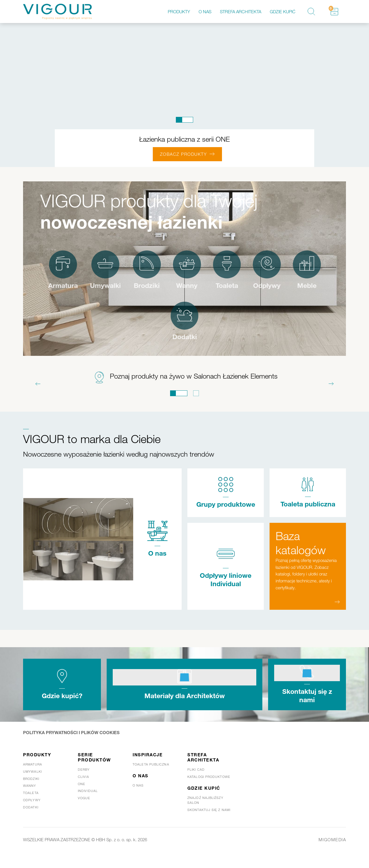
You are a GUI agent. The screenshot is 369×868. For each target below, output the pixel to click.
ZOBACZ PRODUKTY (183, 154)
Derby (84, 781)
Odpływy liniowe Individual (226, 591)
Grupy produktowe (226, 510)
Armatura (80, 286)
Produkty (179, 12)
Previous (38, 386)
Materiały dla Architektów (184, 707)
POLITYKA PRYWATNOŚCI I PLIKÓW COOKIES (71, 744)
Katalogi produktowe (209, 789)
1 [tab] (184, 120)
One (82, 796)
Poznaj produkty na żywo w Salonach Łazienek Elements (194, 378)
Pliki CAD (196, 781)
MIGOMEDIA (332, 851)
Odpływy (290, 286)
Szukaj (311, 12)
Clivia (83, 789)
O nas (205, 12)
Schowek (331, 8)
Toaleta (249, 286)
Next (331, 386)
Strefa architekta (241, 12)
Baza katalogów (301, 553)
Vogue (84, 810)
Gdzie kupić (283, 12)
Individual (88, 803)
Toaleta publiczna (308, 510)
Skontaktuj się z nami (307, 707)
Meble (164, 339)
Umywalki (124, 286)
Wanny (208, 286)
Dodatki (205, 339)
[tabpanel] (184, 95)
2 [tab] (196, 395)
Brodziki (167, 286)
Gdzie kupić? (62, 707)
